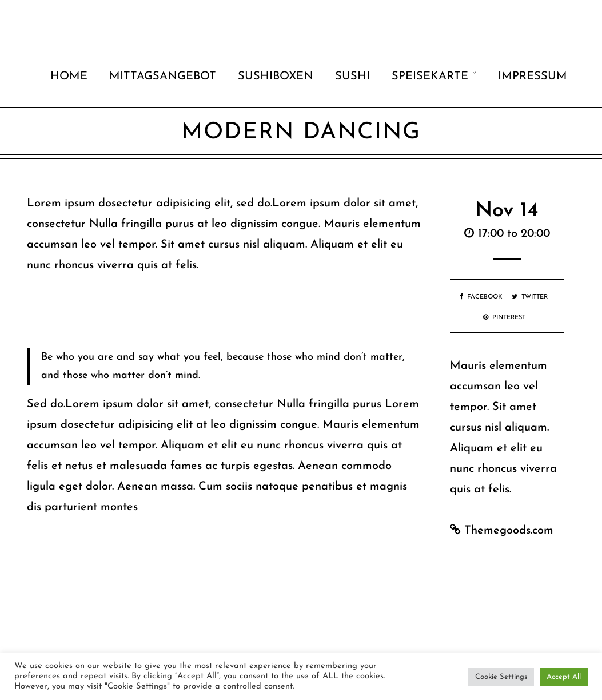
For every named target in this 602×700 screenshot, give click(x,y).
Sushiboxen (276, 77)
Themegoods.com (509, 531)
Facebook (481, 297)
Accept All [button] (564, 677)
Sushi (352, 77)
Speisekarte (430, 77)
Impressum (533, 77)
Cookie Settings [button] (501, 677)
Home (69, 77)
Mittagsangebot (163, 77)
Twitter (530, 297)
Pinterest (504, 318)
